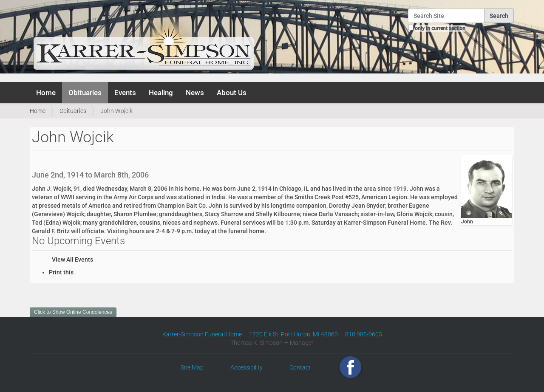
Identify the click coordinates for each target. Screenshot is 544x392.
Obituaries (85, 93)
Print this (61, 272)
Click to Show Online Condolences (73, 312)
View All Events (72, 259)
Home (46, 93)
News (195, 93)
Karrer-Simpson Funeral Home (202, 334)
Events (125, 93)
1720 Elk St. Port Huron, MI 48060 (293, 334)
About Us (232, 93)
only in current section (440, 28)
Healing (161, 93)
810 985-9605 (364, 334)
